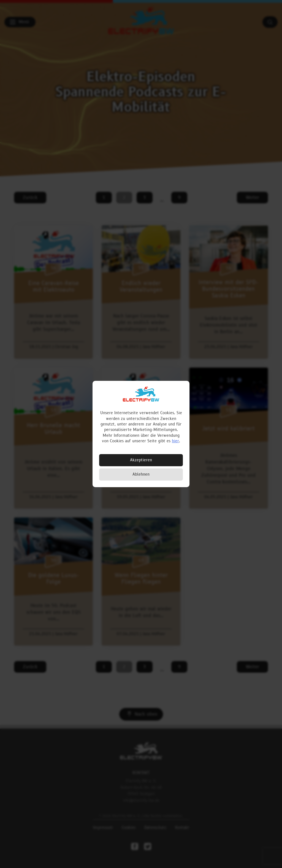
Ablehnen (141, 474)
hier (175, 441)
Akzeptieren (141, 460)
